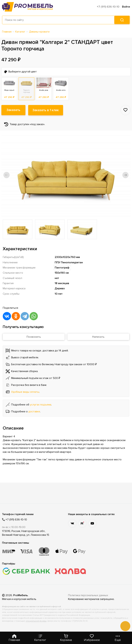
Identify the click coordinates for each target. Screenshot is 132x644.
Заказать (13, 110)
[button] (7, 175)
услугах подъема (41, 405)
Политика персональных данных (88, 595)
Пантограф (62, 268)
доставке (34, 411)
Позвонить (34, 337)
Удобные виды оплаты (25, 392)
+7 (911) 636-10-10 (108, 7)
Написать (98, 337)
